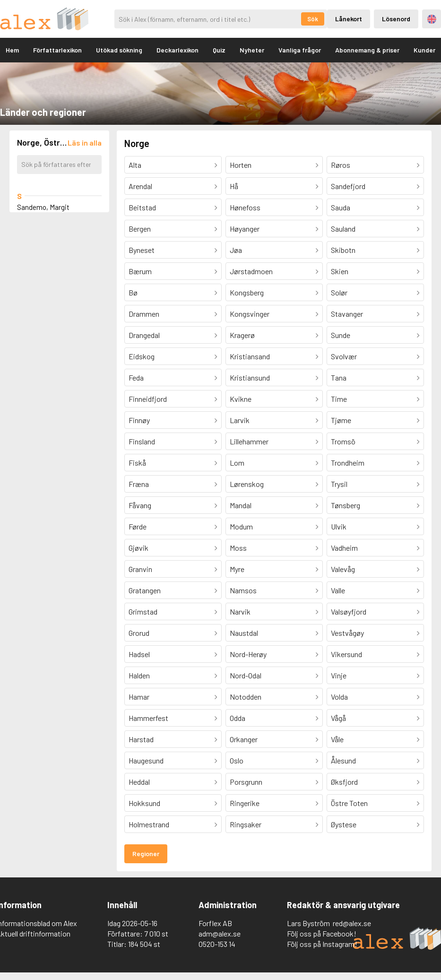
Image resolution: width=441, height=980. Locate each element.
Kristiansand (250, 356)
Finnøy (139, 420)
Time (339, 399)
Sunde (341, 335)
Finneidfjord (148, 399)
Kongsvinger (250, 314)
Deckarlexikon (177, 50)
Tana (339, 377)
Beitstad (142, 207)
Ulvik (339, 526)
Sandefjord (348, 186)
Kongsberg (247, 292)
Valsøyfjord (349, 611)
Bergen (140, 229)
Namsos (243, 590)
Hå (234, 186)
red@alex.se (352, 923)
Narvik (240, 611)
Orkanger (244, 739)
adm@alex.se (220, 933)
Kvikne (241, 399)
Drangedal (144, 335)
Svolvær (344, 356)
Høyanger (245, 229)
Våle (337, 739)
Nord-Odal (246, 675)
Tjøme (341, 420)
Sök (313, 19)
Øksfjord (344, 782)
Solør (339, 292)
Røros (341, 165)
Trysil (339, 484)
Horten (241, 165)
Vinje (339, 675)
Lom (237, 463)
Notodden (246, 697)
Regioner (146, 854)
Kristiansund (250, 377)
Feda (136, 377)
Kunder (424, 50)
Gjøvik (138, 548)
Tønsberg (346, 505)
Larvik (240, 420)
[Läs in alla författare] (85, 143)
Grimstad (143, 611)
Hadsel (139, 654)
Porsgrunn (246, 782)
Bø (133, 292)
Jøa (236, 250)
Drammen (144, 314)
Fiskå (137, 463)
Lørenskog (247, 484)
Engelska (432, 19)
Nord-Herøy (248, 654)
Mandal (241, 505)
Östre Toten (349, 803)
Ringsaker (246, 824)
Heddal (139, 782)
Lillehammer (249, 441)
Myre (237, 569)
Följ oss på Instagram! (322, 944)
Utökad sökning (119, 50)
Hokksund (144, 803)
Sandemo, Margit (43, 207)
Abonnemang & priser (367, 50)
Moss (238, 548)
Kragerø (242, 335)
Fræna (139, 484)
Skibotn (343, 250)
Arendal (140, 186)
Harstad (141, 739)
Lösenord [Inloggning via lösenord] (396, 19)
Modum (241, 526)
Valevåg (343, 569)
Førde (138, 526)
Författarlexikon (57, 50)
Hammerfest (148, 718)
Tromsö (343, 441)
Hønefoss (245, 207)
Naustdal (244, 633)
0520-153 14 (217, 944)
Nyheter (252, 50)
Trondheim (348, 463)
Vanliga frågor (300, 50)
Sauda (341, 207)
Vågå (338, 718)
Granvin (140, 569)
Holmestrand (149, 824)
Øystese (344, 824)
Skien (340, 271)
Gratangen (145, 590)
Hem (12, 50)
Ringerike (245, 803)
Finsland (142, 441)
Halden (139, 675)
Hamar (139, 697)
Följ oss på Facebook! (322, 933)
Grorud (139, 633)
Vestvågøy (347, 633)
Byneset (142, 250)
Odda (238, 718)
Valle (338, 590)
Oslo (237, 760)
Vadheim (344, 548)
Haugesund (146, 760)
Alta (135, 165)
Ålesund (343, 760)
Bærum (140, 271)
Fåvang (140, 505)
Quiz (219, 50)
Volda (339, 697)
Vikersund (346, 654)
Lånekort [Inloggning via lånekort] (349, 19)
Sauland (343, 229)
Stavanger (347, 314)
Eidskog (142, 356)
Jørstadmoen (251, 271)
